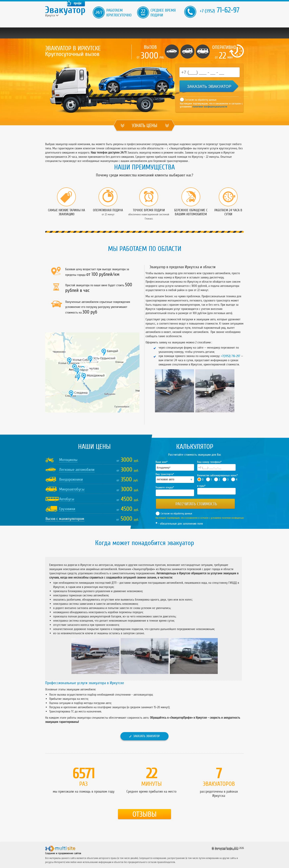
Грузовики (67, 509)
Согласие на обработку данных (201, 100)
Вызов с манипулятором (65, 519)
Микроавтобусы (72, 489)
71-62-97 (220, 10)
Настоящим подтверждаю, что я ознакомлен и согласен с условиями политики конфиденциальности (204, 518)
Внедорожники (71, 480)
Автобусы (67, 499)
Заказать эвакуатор (147, 736)
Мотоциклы (68, 460)
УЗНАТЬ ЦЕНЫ (145, 126)
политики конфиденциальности (209, 107)
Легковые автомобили (77, 470)
